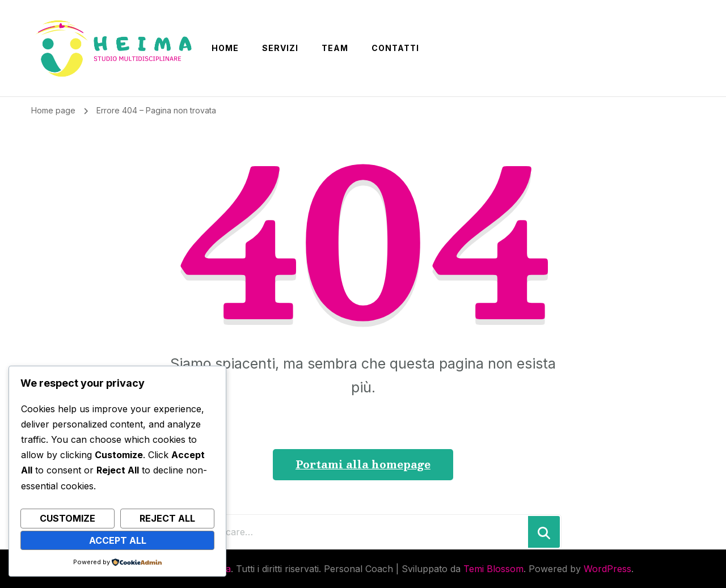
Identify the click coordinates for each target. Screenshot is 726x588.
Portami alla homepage (363, 464)
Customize (67, 518)
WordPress (607, 569)
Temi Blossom (493, 569)
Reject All (167, 518)
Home (225, 48)
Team (335, 48)
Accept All (118, 540)
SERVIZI (280, 48)
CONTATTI (395, 48)
